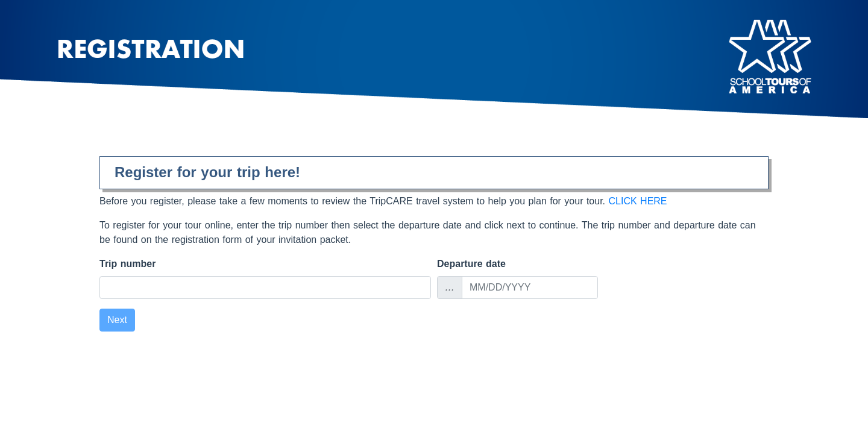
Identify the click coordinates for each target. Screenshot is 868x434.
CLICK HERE (638, 201)
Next (117, 320)
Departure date (471, 264)
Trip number (127, 264)
